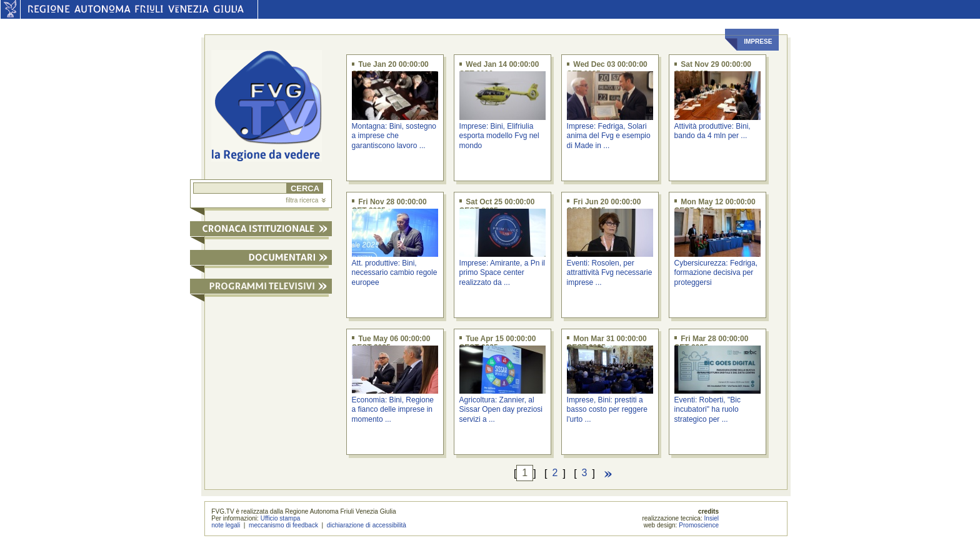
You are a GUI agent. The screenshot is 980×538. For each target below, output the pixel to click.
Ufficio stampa (281, 518)
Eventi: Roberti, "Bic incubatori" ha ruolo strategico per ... (707, 410)
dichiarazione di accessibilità (367, 525)
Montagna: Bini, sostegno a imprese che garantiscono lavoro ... (394, 136)
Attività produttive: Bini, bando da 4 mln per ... (712, 131)
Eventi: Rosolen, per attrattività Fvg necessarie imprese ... (610, 273)
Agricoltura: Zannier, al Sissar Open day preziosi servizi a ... (501, 410)
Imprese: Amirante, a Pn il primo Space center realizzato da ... (502, 273)
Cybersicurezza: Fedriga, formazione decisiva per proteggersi (716, 273)
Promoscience (699, 525)
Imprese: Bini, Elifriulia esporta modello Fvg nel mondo (499, 136)
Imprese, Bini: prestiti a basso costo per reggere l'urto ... (607, 410)
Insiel (712, 518)
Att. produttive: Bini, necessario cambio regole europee (395, 273)
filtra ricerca (306, 200)
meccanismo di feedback (283, 525)
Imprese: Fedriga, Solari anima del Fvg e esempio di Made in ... (609, 136)
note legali (226, 525)
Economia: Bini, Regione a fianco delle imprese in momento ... (393, 410)
